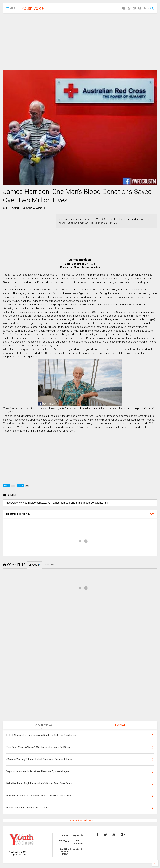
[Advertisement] (80, 42)
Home (65, 835)
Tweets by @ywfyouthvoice (80, 820)
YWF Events (65, 841)
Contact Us (78, 849)
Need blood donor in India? (65, 852)
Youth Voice (33, 8)
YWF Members (78, 842)
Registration (78, 835)
